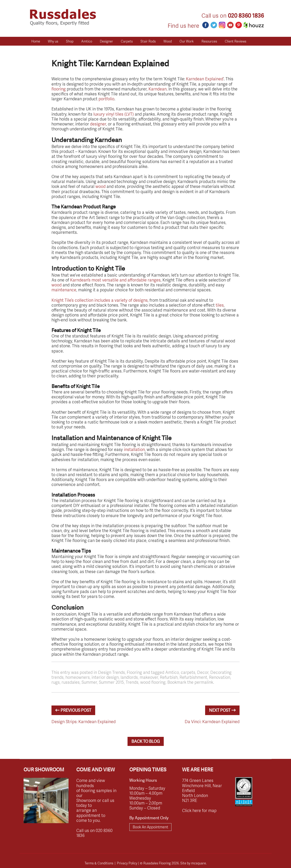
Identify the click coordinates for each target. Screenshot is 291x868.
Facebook (206, 25)
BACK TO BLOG (146, 741)
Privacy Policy (127, 863)
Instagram (222, 25)
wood (100, 186)
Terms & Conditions (99, 863)
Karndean (158, 89)
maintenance (64, 290)
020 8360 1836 (246, 16)
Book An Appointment (150, 827)
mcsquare (199, 863)
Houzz (254, 25)
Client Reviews (236, 41)
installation (134, 449)
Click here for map (199, 810)
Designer (106, 41)
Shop (70, 41)
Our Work (187, 41)
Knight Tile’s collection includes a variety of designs (100, 300)
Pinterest (239, 25)
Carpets (127, 41)
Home (36, 41)
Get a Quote (40, 50)
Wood (168, 41)
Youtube (230, 25)
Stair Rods (148, 41)
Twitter (214, 25)
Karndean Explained (205, 79)
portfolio (106, 99)
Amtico (87, 41)
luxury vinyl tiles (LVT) (114, 114)
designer (98, 124)
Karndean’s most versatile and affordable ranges (115, 280)
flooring (59, 89)
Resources (209, 41)
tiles (220, 305)
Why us (53, 41)
